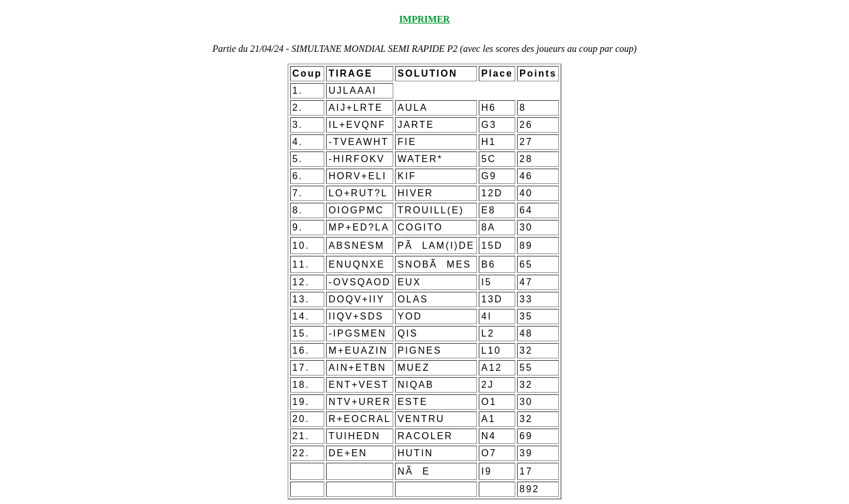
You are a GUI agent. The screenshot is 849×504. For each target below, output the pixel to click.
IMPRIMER (424, 19)
